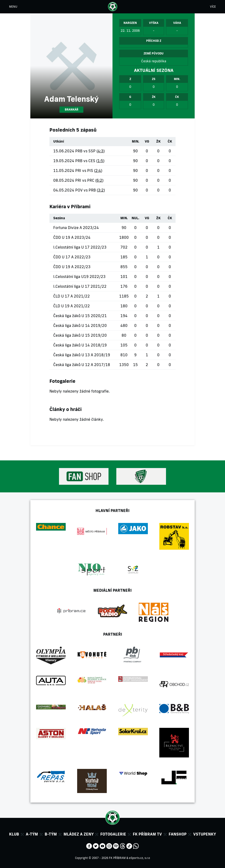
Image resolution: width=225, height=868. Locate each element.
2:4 (98, 170)
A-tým (32, 834)
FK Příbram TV (147, 834)
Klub (14, 834)
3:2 (101, 190)
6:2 (99, 180)
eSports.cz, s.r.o (139, 858)
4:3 (101, 151)
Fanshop (178, 834)
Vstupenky (205, 834)
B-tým (51, 834)
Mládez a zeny (79, 834)
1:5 (100, 161)
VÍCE (213, 7)
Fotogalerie (113, 834)
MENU (13, 7)
